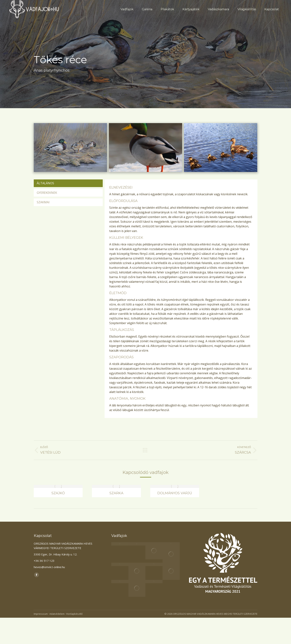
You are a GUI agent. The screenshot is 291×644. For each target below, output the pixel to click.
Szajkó (58, 493)
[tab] (68, 183)
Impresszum (41, 614)
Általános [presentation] (45, 183)
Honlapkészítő (74, 614)
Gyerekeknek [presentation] (47, 193)
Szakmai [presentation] (43, 202)
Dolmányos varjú (175, 493)
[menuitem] (127, 9)
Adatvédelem (57, 614)
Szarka (116, 493)
